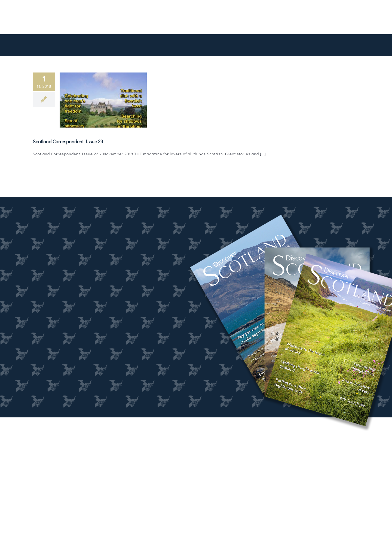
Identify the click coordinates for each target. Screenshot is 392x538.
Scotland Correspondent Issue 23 (68, 141)
